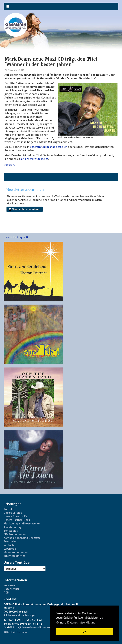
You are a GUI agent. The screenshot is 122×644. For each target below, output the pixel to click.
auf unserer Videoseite (34, 159)
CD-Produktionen (15, 534)
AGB (6, 593)
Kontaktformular (16, 632)
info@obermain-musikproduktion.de (36, 627)
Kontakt (9, 509)
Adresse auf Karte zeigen (20, 615)
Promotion (10, 542)
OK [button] (84, 632)
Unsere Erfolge (13, 513)
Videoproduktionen (16, 552)
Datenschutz (11, 589)
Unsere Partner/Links (17, 520)
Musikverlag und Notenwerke (22, 524)
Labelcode (10, 549)
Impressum (10, 585)
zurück (10, 165)
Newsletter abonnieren (25, 209)
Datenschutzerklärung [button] (81, 623)
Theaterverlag (13, 527)
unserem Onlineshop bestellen (49, 147)
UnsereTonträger (16, 237)
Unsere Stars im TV (15, 516)
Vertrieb (9, 545)
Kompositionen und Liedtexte (22, 538)
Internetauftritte (14, 556)
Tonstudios (11, 531)
